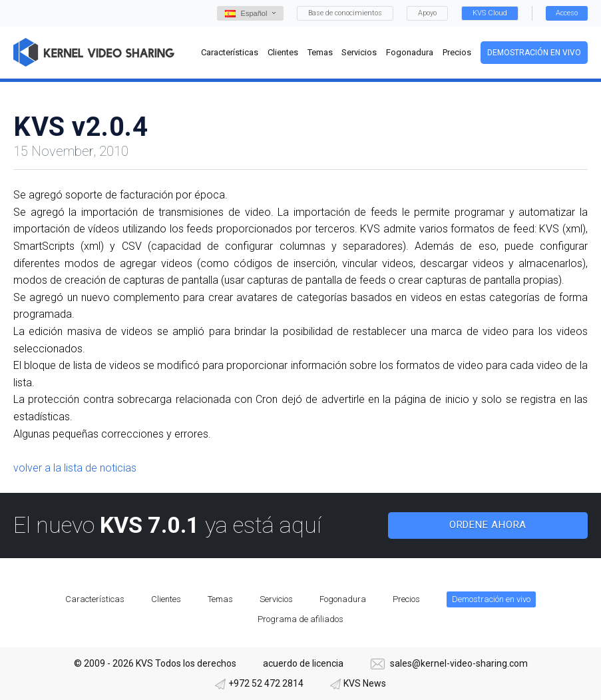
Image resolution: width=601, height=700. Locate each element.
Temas (220, 599)
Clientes (166, 599)
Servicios (276, 599)
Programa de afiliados (300, 619)
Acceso (567, 13)
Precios (406, 599)
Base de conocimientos (345, 13)
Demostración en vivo (534, 53)
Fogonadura (343, 599)
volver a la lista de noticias (75, 468)
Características (95, 599)
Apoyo (427, 13)
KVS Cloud (490, 13)
